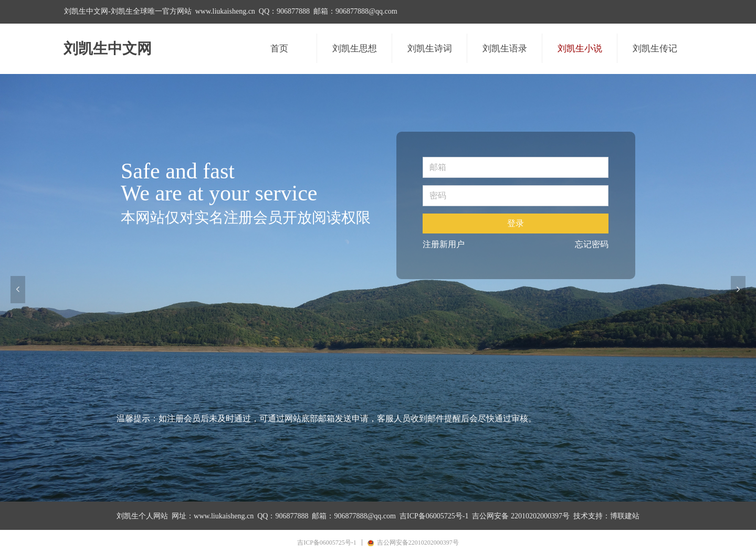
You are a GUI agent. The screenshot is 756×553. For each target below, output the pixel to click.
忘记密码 (592, 244)
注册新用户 (444, 244)
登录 (516, 223)
